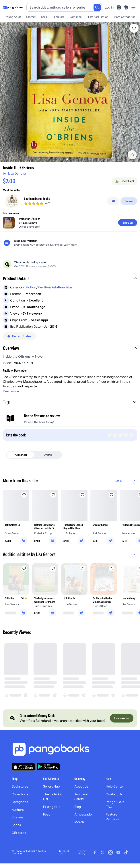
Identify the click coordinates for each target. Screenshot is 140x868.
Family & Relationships (55, 287)
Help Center (115, 786)
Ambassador (84, 814)
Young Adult (13, 17)
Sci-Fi (45, 17)
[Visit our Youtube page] (118, 852)
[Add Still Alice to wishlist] (24, 568)
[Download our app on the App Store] (23, 767)
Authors (18, 810)
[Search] (97, 7)
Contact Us (114, 794)
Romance (76, 17)
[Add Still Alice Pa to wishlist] (82, 568)
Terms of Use (64, 852)
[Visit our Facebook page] (95, 852)
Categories (20, 802)
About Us (81, 786)
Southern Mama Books (37, 199)
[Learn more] (122, 718)
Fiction (31, 287)
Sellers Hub (51, 786)
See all (131, 481)
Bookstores (20, 786)
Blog (78, 807)
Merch (79, 822)
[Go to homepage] (13, 7)
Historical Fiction (98, 17)
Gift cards (19, 833)
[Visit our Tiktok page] (126, 852)
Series (16, 825)
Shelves (17, 817)
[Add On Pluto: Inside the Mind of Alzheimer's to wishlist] (112, 568)
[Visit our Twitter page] (102, 852)
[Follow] (129, 201)
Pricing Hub (52, 807)
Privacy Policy (82, 852)
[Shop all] (128, 223)
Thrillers (59, 17)
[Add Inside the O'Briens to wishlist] (134, 28)
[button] (70, 279)
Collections (20, 794)
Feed (47, 814)
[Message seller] (113, 201)
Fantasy (31, 17)
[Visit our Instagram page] (110, 852)
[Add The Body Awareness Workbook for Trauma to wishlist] (53, 568)
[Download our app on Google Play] (48, 767)
